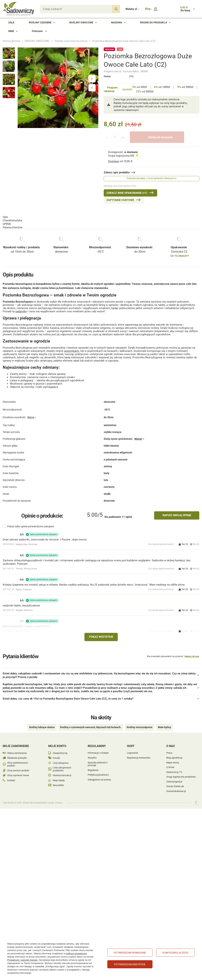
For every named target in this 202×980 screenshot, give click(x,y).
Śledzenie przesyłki (17, 753)
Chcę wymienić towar (18, 770)
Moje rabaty (59, 775)
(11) (131, 76)
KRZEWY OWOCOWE (37, 41)
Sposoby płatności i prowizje (98, 759)
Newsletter (58, 780)
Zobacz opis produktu (117, 172)
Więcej (31, 423)
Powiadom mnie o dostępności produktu (151, 178)
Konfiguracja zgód (175, 953)
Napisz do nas (192, 657)
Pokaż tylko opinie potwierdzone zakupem (31, 527)
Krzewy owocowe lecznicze (71, 41)
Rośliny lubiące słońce (42, 722)
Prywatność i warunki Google (22, 960)
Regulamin (93, 765)
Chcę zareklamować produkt (18, 759)
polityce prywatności (76, 953)
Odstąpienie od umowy (99, 775)
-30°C (100, 237)
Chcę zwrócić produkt (18, 765)
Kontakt (11, 775)
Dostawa (114, 161)
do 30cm (140, 237)
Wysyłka (92, 753)
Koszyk (56, 753)
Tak (183, 545)
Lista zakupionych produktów (62, 764)
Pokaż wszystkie (101, 637)
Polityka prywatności (98, 770)
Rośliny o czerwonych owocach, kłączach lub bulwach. (91, 722)
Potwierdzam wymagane (130, 953)
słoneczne (61, 237)
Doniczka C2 (179, 237)
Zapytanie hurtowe (120, 200)
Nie (195, 545)
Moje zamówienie (16, 741)
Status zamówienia (17, 748)
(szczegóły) (127, 89)
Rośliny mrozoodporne (140, 722)
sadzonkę (21, 308)
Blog (148, 9)
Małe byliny (164, 722)
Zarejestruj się (60, 748)
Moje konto (57, 741)
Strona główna (11, 41)
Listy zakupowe (61, 758)
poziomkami (72, 348)
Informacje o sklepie (98, 748)
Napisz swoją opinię (177, 516)
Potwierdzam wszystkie (130, 964)
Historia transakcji (62, 770)
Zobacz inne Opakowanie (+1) (127, 193)
